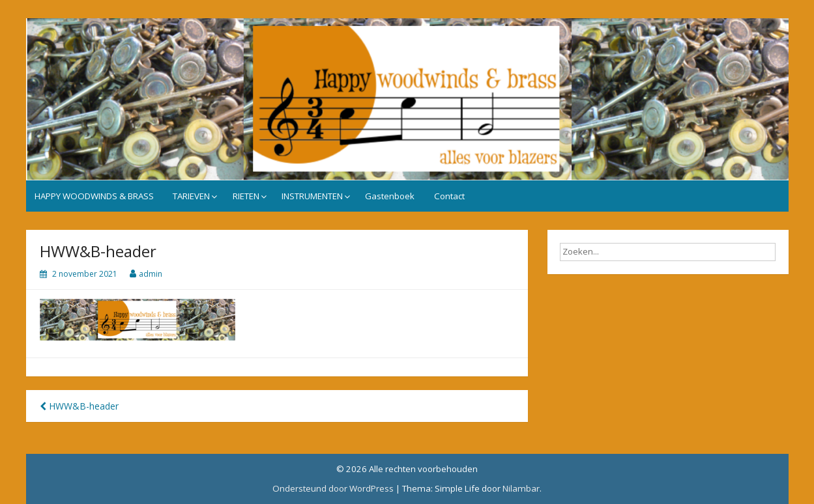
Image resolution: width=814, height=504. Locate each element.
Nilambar (521, 488)
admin (151, 274)
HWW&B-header (79, 406)
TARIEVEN (191, 196)
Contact (449, 196)
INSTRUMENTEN (312, 196)
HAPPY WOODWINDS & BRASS (94, 196)
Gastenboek (390, 196)
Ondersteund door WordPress (333, 488)
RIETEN (246, 196)
